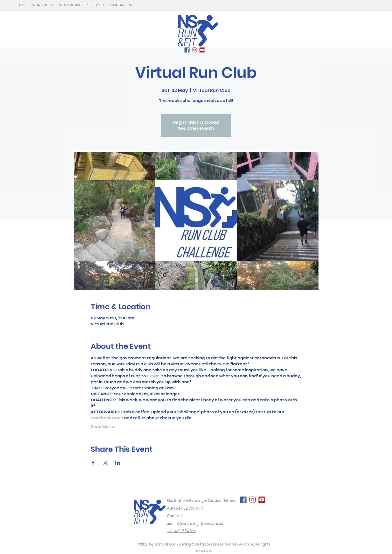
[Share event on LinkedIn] (118, 463)
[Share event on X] (105, 463)
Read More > (103, 427)
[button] (43, 5)
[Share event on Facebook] (93, 463)
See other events (196, 128)
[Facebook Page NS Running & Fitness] (243, 500)
